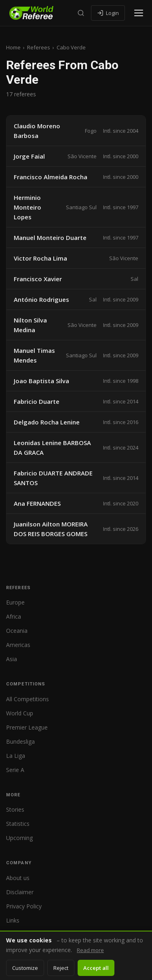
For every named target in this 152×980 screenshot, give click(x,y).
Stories (15, 809)
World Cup (20, 713)
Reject (61, 968)
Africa (14, 616)
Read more (90, 950)
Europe (15, 602)
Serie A (15, 770)
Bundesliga (20, 741)
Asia (12, 659)
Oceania (17, 631)
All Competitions (27, 699)
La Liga (16, 756)
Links (13, 920)
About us (18, 878)
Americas (18, 645)
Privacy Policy (24, 906)
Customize (25, 968)
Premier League (27, 727)
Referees (39, 47)
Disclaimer (20, 892)
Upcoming (19, 838)
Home (13, 47)
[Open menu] (139, 13)
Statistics (18, 824)
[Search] (81, 13)
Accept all (96, 968)
